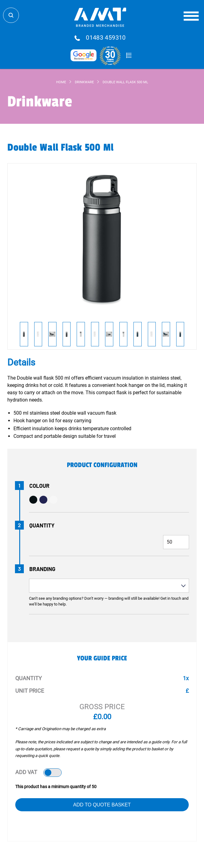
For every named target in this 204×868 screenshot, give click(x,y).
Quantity (42, 525)
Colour (39, 486)
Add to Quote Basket (102, 805)
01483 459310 (106, 38)
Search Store (11, 15)
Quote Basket (129, 55)
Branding (42, 569)
